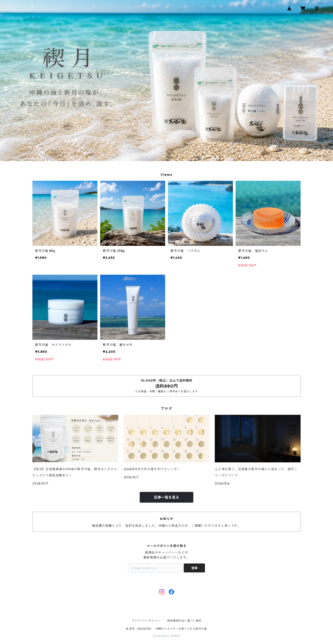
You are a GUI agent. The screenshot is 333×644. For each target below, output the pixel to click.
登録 (194, 568)
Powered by (167, 636)
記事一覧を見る (166, 497)
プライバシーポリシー (146, 621)
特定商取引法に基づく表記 (184, 621)
